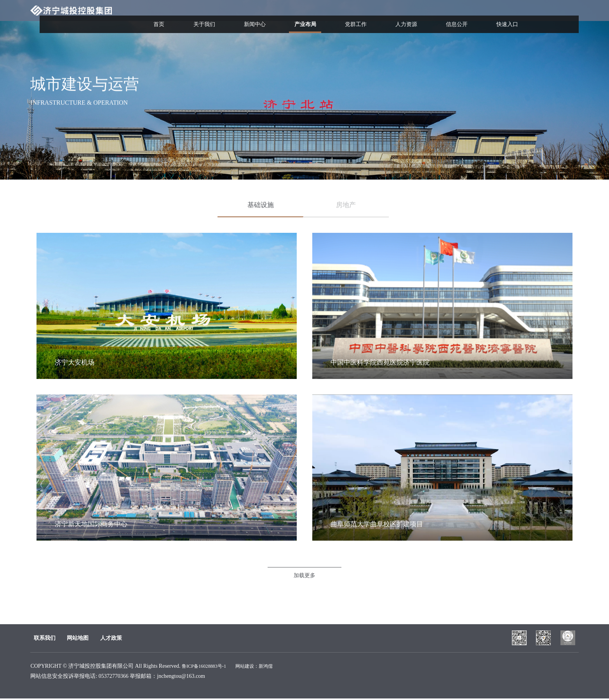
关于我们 (250, 17)
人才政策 (142, 638)
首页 (213, 17)
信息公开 (468, 17)
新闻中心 (294, 17)
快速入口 (511, 17)
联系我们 (41, 638)
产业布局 (337, 23)
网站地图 (92, 638)
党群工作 (381, 17)
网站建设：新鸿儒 (264, 668)
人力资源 (424, 17)
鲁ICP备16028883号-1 (207, 668)
